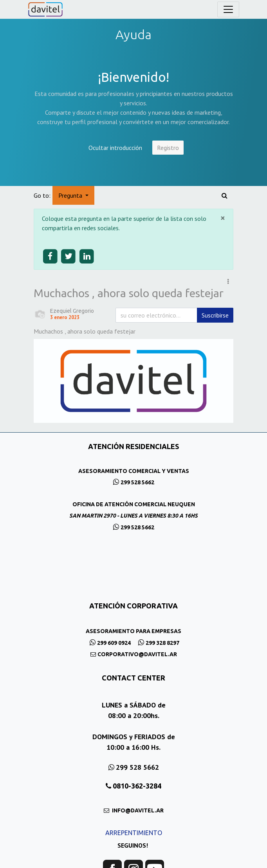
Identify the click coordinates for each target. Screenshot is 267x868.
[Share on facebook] (50, 257)
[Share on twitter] (69, 257)
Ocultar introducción (115, 148)
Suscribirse (215, 315)
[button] (228, 282)
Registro (168, 148)
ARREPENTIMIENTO (134, 833)
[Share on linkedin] (87, 257)
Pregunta (71, 195)
